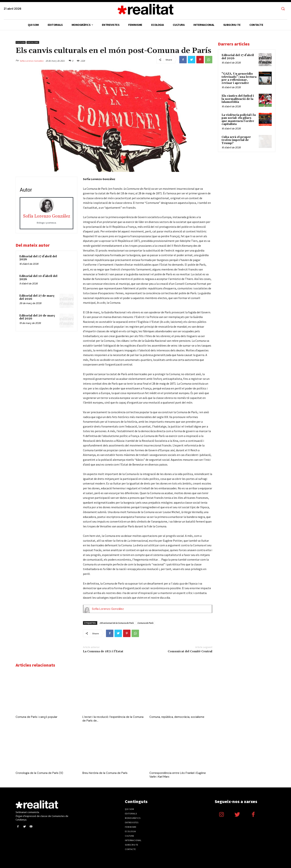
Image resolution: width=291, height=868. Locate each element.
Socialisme (33, 42)
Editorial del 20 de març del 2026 (37, 317)
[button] (283, 9)
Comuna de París (145, 623)
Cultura (21, 42)
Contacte (130, 849)
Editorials (131, 814)
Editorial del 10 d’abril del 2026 (38, 278)
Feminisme (131, 827)
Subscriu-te (132, 845)
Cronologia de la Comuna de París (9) (39, 773)
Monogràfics (133, 818)
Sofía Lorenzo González (32, 61)
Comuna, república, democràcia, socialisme (177, 717)
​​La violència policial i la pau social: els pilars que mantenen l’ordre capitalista (239, 120)
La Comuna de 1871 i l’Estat (103, 651)
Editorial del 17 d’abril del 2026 (38, 258)
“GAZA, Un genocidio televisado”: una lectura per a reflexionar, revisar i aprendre (239, 78)
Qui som (129, 809)
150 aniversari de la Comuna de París (117, 623)
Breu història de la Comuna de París (105, 773)
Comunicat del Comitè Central (190, 651)
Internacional (133, 840)
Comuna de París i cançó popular (36, 717)
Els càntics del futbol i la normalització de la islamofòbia (238, 99)
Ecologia (130, 831)
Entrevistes (132, 823)
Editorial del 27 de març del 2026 (37, 297)
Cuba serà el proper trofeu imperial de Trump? (236, 140)
